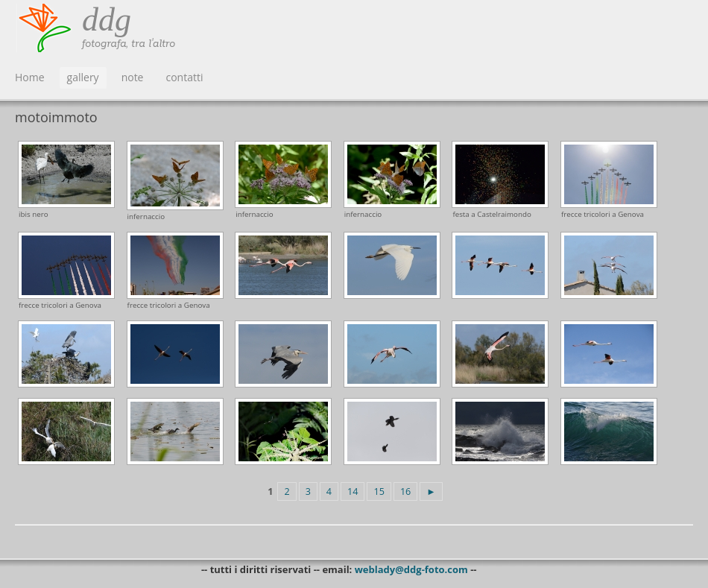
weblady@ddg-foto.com (411, 569)
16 (405, 491)
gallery (83, 77)
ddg (107, 20)
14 (353, 491)
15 (379, 491)
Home (30, 77)
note (133, 77)
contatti (184, 77)
